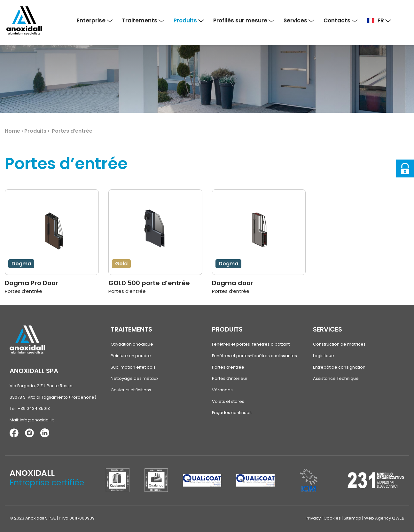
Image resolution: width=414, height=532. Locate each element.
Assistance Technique (336, 378)
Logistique (324, 356)
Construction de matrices (339, 344)
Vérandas (222, 390)
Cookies (332, 518)
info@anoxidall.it (37, 420)
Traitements (143, 20)
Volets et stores (228, 401)
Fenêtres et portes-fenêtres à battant (251, 344)
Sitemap (352, 518)
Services (299, 20)
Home (12, 131)
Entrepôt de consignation (339, 367)
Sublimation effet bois (133, 367)
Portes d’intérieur (230, 378)
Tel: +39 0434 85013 (30, 408)
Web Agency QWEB (384, 518)
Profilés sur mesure (244, 20)
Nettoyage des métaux (134, 378)
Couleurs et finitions (131, 390)
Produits (189, 20)
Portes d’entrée (228, 367)
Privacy (313, 518)
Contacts (340, 20)
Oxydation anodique (132, 344)
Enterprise (95, 20)
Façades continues (232, 412)
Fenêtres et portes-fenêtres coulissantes (254, 356)
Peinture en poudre (131, 356)
